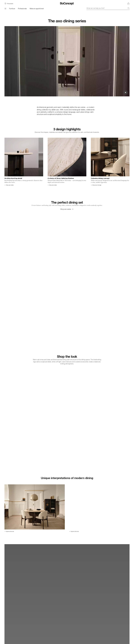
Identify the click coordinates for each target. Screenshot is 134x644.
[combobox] (108, 8)
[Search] (129, 8)
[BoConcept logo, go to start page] (67, 4)
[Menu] (5, 9)
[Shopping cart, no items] (128, 4)
